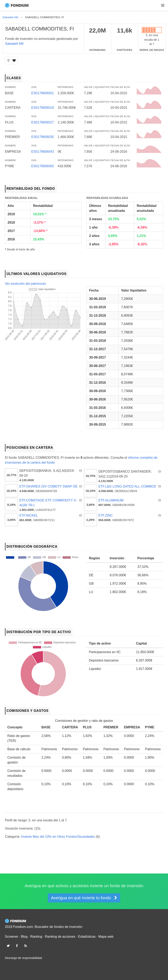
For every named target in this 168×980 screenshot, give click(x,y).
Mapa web (106, 937)
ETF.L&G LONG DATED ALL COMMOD (127, 486)
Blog (24, 937)
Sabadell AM (14, 44)
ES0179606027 (43, 122)
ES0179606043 (43, 152)
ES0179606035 (43, 137)
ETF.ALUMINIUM (111, 500)
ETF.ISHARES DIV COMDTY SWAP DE (48, 486)
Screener (12, 937)
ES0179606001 (43, 93)
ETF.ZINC (105, 515)
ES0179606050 (43, 166)
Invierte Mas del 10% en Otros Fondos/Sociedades (58, 837)
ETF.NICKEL (29, 515)
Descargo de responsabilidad (23, 958)
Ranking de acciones (60, 937)
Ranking (36, 937)
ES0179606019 (43, 108)
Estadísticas (87, 937)
